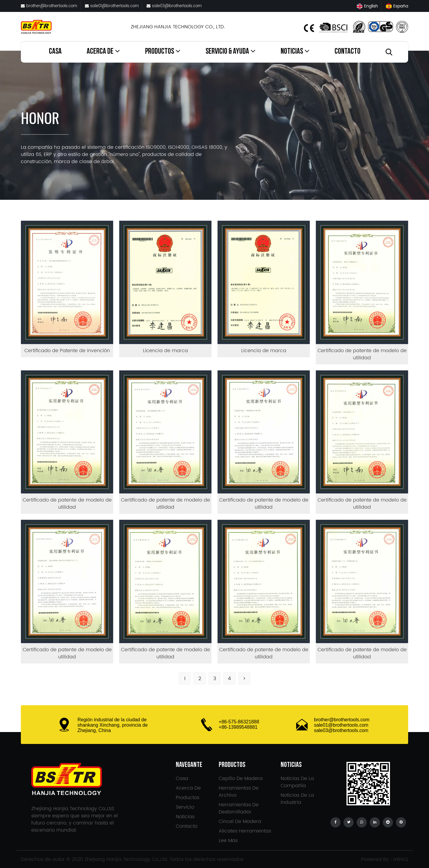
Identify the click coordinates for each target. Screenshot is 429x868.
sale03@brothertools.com (174, 6)
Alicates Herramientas (245, 831)
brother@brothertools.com (49, 6)
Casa (55, 52)
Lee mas (228, 841)
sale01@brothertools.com (112, 6)
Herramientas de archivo (239, 792)
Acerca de (103, 52)
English (367, 6)
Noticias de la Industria (297, 799)
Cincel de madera (240, 821)
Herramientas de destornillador (239, 808)
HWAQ (401, 859)
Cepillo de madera (241, 779)
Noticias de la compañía (297, 782)
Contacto (348, 52)
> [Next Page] (244, 679)
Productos (163, 52)
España (397, 6)
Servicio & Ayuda (231, 52)
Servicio (185, 807)
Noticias (295, 52)
